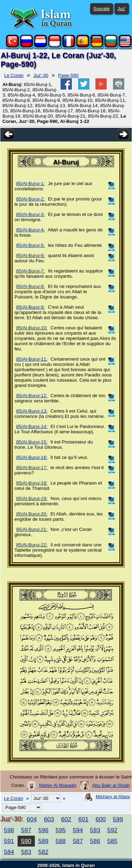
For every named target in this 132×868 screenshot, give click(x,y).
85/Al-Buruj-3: (31, 214)
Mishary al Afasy (113, 797)
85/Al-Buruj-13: (32, 411)
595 (61, 830)
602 (66, 819)
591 (9, 841)
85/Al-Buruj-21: (32, 529)
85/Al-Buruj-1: (31, 183)
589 (43, 841)
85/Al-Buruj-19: (32, 498)
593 (95, 830)
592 (112, 830)
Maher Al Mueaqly (58, 785)
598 (9, 830)
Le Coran (14, 75)
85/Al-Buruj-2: (31, 199)
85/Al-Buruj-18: (32, 483)
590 (26, 841)
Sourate (102, 9)
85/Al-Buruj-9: (31, 307)
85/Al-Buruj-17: (32, 468)
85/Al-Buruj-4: (31, 230)
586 (95, 841)
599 (118, 819)
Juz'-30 (41, 75)
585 (112, 841)
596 (43, 830)
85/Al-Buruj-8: (31, 286)
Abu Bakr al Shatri (111, 785)
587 (78, 841)
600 (100, 819)
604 (32, 819)
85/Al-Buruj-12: (32, 396)
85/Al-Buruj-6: (31, 255)
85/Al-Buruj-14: (32, 426)
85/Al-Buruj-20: (32, 514)
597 (26, 830)
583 (26, 852)
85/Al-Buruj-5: (31, 245)
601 (84, 819)
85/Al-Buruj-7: (31, 271)
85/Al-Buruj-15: (32, 442)
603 (49, 819)
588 (61, 841)
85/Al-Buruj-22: (32, 545)
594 (78, 830)
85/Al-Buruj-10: (32, 328)
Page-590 (68, 75)
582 (43, 852)
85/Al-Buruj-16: (32, 457)
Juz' (122, 9)
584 (9, 852)
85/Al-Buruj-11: (32, 359)
